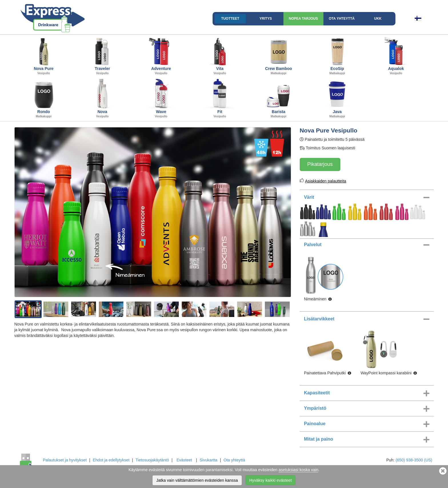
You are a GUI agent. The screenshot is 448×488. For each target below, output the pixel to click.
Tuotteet (230, 19)
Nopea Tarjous (303, 19)
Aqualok (396, 55)
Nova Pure (44, 55)
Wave (161, 99)
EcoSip (337, 55)
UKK (378, 19)
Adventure (161, 55)
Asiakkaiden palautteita (326, 181)
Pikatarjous (320, 164)
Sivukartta (209, 460)
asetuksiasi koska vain (298, 470)
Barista (279, 99)
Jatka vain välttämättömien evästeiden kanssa (197, 480)
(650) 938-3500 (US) (414, 460)
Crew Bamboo (279, 55)
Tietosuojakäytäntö (152, 460)
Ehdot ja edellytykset (111, 460)
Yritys (266, 19)
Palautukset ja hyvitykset (65, 460)
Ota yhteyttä (342, 19)
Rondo (44, 99)
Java (337, 99)
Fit (220, 99)
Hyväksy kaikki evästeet (270, 480)
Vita (220, 55)
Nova (103, 99)
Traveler (103, 55)
